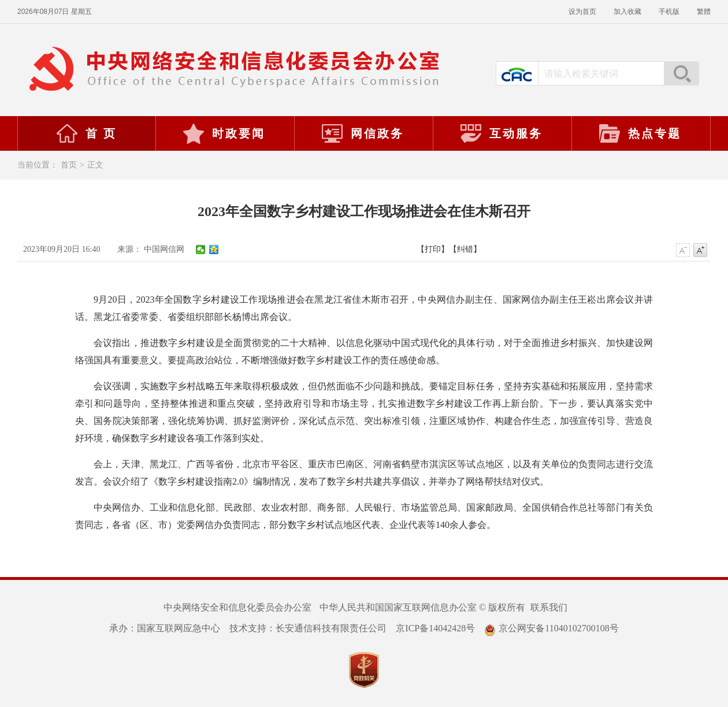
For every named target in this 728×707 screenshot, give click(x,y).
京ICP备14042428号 (435, 628)
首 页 (86, 133)
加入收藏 (627, 12)
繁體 (704, 12)
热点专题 (640, 133)
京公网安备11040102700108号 (551, 628)
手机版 (669, 12)
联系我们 (549, 607)
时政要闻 (224, 133)
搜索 (681, 73)
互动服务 (501, 133)
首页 (69, 165)
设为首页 (582, 12)
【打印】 (433, 249)
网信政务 (362, 133)
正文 (95, 165)
